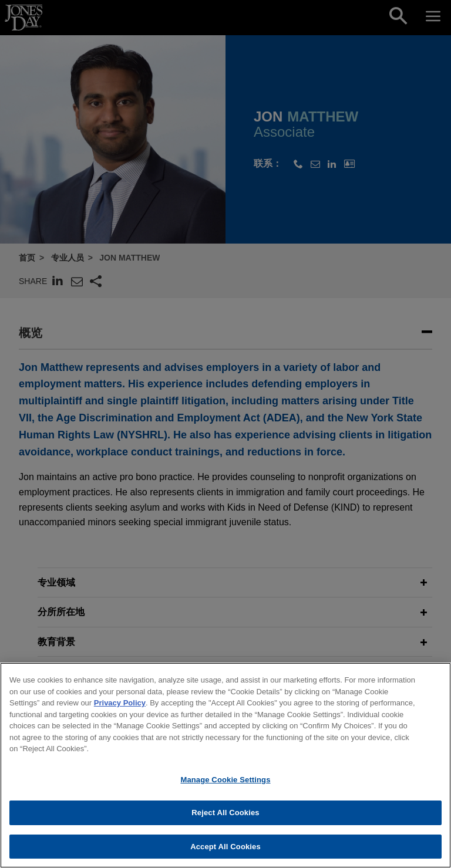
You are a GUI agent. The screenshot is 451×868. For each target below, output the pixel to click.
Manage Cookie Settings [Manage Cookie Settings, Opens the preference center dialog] (225, 784)
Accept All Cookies (225, 852)
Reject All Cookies (225, 818)
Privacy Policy (120, 708)
